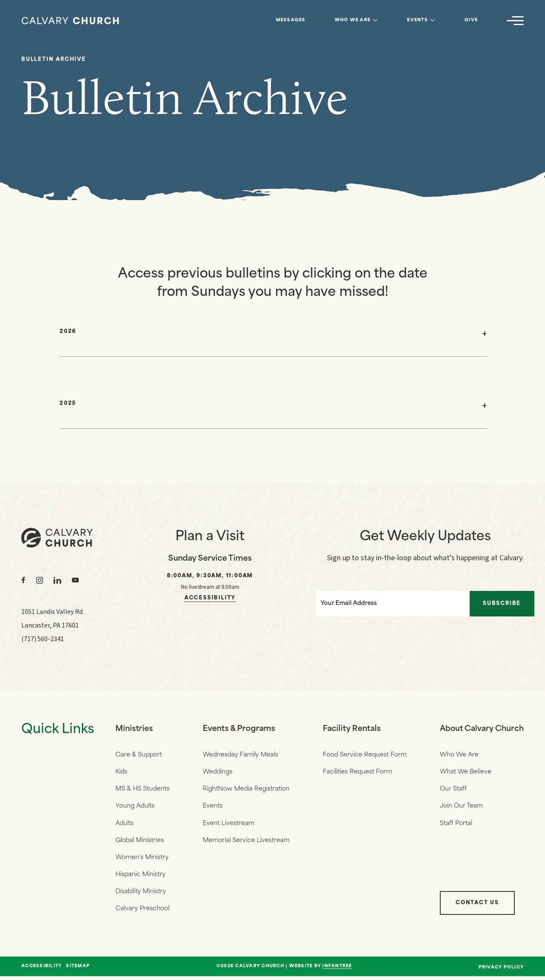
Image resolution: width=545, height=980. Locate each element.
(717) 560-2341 (43, 639)
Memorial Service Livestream (246, 842)
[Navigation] (515, 20)
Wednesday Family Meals (240, 755)
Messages (291, 20)
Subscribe (504, 603)
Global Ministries (140, 842)
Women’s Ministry (142, 860)
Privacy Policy (501, 971)
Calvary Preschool (142, 912)
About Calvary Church (481, 729)
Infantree (337, 970)
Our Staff (452, 790)
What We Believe (464, 772)
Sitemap (78, 970)
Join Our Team (460, 807)
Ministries (134, 729)
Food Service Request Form (364, 755)
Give (471, 20)
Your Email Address (345, 603)
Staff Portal (455, 825)
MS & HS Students (142, 790)
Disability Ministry (141, 895)
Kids (121, 772)
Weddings (217, 772)
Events (417, 20)
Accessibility (210, 598)
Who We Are (353, 20)
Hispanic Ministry (141, 877)
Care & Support (139, 755)
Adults (125, 825)
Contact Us (476, 907)
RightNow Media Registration (246, 790)
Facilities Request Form (357, 772)
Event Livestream (228, 825)
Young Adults (135, 807)
